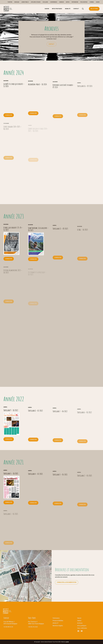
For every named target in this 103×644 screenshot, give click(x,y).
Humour (62, 2)
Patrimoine (75, 2)
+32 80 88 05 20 (8, 627)
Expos (68, 2)
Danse (98, 2)
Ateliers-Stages (36, 2)
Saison (47, 9)
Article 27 (55, 623)
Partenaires (56, 618)
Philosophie (84, 2)
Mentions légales (58, 626)
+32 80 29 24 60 (33, 627)
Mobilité (68, 9)
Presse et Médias (58, 621)
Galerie (79, 621)
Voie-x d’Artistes (82, 628)
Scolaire (45, 2)
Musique (17, 2)
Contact (76, 9)
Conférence (54, 2)
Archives (80, 623)
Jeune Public (25, 2)
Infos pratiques (57, 9)
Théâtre (10, 2)
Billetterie (94, 9)
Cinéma (92, 2)
